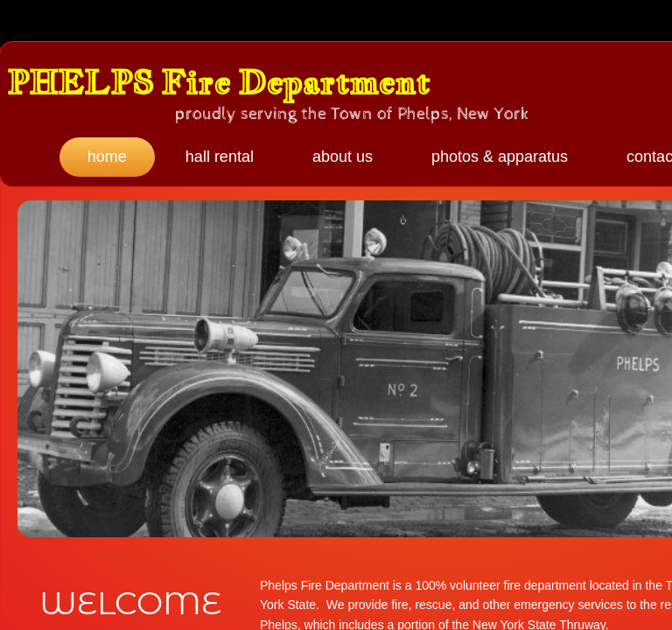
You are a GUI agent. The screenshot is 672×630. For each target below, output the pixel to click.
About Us (343, 157)
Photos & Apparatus (500, 157)
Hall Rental (220, 157)
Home (107, 157)
